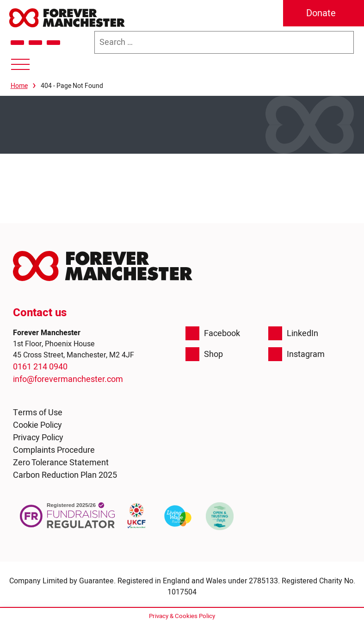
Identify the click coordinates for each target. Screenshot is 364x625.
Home (19, 86)
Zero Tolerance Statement (61, 463)
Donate (321, 13)
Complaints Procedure (54, 450)
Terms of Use (38, 413)
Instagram (296, 354)
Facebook (213, 333)
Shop (204, 354)
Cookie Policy (37, 425)
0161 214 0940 (40, 367)
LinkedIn (293, 333)
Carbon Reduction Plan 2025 (65, 475)
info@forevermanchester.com (68, 379)
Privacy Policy (38, 438)
